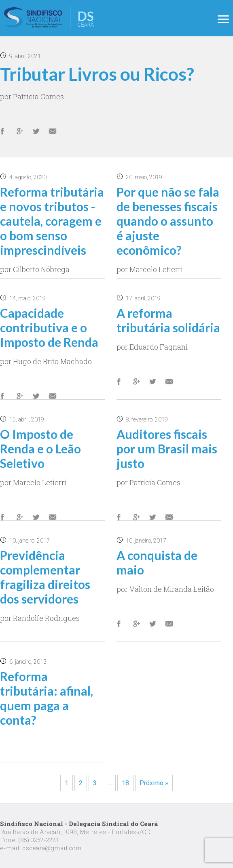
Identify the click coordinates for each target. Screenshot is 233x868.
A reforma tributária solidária (168, 320)
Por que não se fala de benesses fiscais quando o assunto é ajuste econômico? (168, 221)
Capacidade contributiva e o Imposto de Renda (49, 327)
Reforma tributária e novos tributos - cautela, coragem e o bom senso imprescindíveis (52, 221)
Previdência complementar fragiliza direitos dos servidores (45, 577)
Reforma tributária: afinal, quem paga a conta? (47, 698)
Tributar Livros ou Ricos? (97, 74)
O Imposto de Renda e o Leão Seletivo (40, 449)
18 (125, 783)
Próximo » (154, 783)
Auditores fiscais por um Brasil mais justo (167, 449)
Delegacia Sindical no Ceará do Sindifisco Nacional (49, 17)
